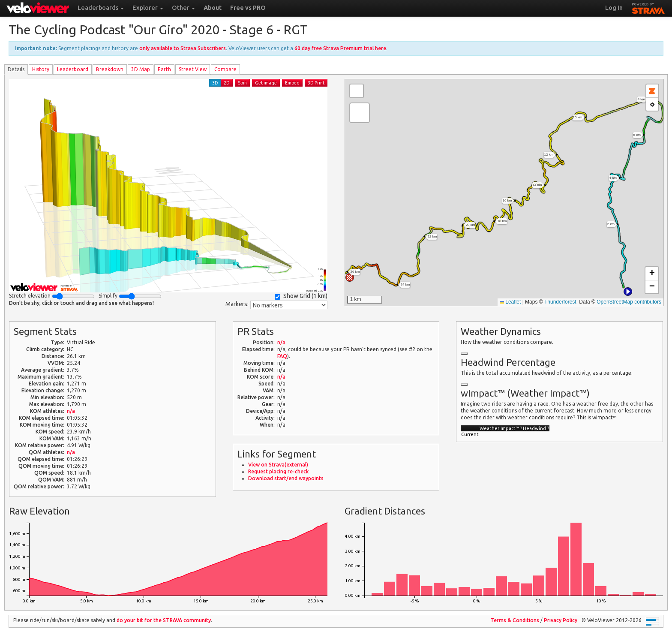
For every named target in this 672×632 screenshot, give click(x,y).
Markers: (237, 304)
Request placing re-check (278, 471)
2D (227, 83)
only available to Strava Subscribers (183, 48)
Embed (292, 83)
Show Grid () (301, 296)
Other (183, 8)
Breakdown (110, 69)
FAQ (282, 356)
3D (215, 83)
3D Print (316, 83)
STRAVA (648, 7)
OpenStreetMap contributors (629, 302)
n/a (71, 411)
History (41, 69)
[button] (628, 292)
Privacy (561, 620)
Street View (193, 69)
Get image (266, 83)
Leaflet (510, 302)
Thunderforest (560, 302)
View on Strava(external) (278, 465)
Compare (225, 69)
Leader (73, 69)
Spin (242, 83)
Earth (164, 69)
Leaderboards (101, 8)
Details (16, 69)
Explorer (148, 8)
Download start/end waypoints (286, 478)
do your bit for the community (164, 620)
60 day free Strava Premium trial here (340, 48)
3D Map (141, 69)
